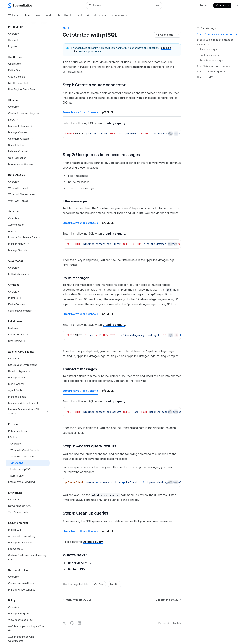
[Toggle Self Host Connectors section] (28, 311)
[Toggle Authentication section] (28, 225)
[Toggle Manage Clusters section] (28, 132)
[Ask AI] (176, 133)
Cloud (27, 16)
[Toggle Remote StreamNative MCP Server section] (28, 412)
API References (97, 16)
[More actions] (178, 35)
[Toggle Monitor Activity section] (28, 244)
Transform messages (212, 60)
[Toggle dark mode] (237, 6)
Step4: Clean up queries (212, 71)
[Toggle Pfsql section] (28, 437)
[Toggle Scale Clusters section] (28, 145)
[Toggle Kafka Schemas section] (28, 274)
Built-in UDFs (77, 569)
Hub (57, 16)
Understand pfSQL (81, 563)
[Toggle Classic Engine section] (28, 335)
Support (205, 5)
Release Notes (119, 16)
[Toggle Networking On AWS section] (28, 506)
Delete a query (93, 542)
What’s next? (205, 77)
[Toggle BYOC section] (28, 120)
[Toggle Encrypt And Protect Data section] (28, 237)
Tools (80, 16)
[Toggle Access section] (28, 231)
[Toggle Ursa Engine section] (28, 341)
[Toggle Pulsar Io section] (28, 298)
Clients (68, 16)
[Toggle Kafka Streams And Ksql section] (28, 482)
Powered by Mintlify (170, 623)
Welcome (14, 16)
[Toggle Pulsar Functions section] (28, 431)
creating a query (114, 123)
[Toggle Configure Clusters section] (28, 139)
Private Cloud (43, 16)
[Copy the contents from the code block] (170, 133)
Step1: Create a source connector (217, 34)
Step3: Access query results (214, 66)
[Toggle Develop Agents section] (28, 371)
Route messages (209, 55)
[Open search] (124, 6)
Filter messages (209, 49)
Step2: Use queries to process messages (215, 42)
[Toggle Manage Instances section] (28, 126)
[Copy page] (165, 35)
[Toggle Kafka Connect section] (28, 304)
